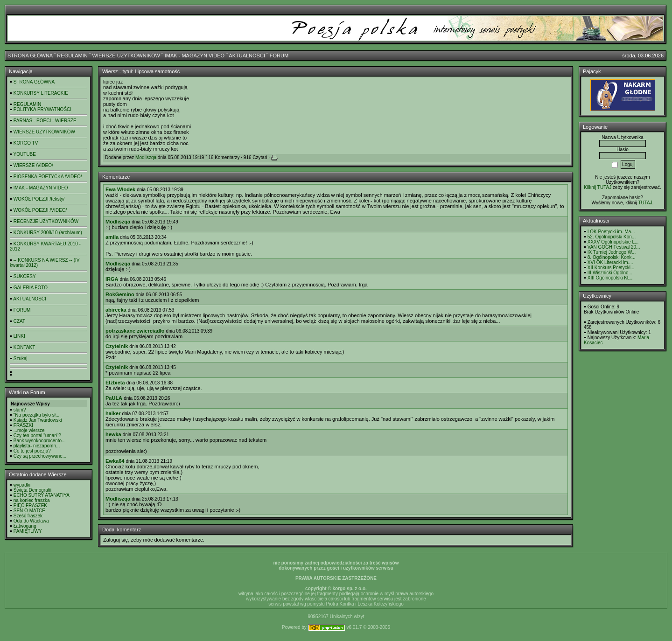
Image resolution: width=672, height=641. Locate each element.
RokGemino (120, 294)
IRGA (112, 279)
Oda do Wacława (31, 521)
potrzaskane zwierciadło (135, 331)
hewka (113, 434)
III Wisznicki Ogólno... (610, 273)
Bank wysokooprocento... (40, 441)
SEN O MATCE (29, 511)
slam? (20, 410)
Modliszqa (146, 157)
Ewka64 (115, 461)
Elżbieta (115, 383)
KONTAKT (24, 347)
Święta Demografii (32, 490)
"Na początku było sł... (37, 415)
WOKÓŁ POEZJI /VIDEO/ (40, 210)
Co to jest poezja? (32, 451)
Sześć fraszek (28, 516)
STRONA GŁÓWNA (30, 56)
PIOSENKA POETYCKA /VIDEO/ (48, 177)
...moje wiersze (29, 430)
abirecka (116, 310)
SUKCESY (25, 276)
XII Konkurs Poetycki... (611, 268)
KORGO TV (26, 143)
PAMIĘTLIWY (28, 531)
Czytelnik (117, 346)
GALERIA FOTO (31, 288)
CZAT (19, 321)
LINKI (19, 336)
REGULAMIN (72, 56)
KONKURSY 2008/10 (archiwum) (48, 233)
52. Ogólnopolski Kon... (612, 237)
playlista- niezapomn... (37, 446)
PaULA (114, 398)
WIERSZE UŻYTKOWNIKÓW (126, 56)
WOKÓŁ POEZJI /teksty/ (39, 199)
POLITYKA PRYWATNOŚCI (42, 109)
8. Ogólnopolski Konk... (612, 257)
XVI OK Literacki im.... (610, 262)
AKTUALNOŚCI (247, 56)
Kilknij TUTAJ (598, 187)
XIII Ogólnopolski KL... (611, 278)
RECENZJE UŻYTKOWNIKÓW (46, 221)
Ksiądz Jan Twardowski (38, 420)
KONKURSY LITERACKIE (41, 93)
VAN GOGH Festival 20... (614, 247)
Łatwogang (25, 526)
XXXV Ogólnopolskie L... (613, 242)
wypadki (22, 485)
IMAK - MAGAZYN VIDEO (195, 56)
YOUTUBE (25, 154)
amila (112, 237)
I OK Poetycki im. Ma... (611, 232)
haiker (113, 413)
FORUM (279, 56)
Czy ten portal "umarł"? (37, 435)
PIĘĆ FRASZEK (30, 505)
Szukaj (21, 359)
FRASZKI (23, 425)
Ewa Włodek (120, 189)
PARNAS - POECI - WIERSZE (45, 121)
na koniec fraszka (32, 500)
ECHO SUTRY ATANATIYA (42, 495)
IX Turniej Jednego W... (612, 252)
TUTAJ (645, 203)
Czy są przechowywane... (40, 456)
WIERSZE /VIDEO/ (33, 165)
